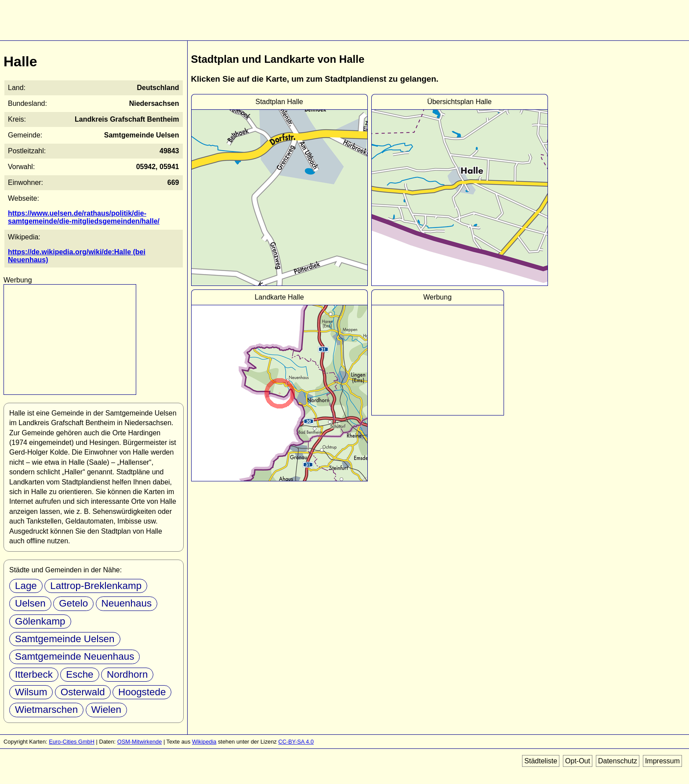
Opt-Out (578, 761)
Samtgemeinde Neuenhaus (74, 656)
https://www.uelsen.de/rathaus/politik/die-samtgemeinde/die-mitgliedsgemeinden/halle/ (84, 217)
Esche (80, 674)
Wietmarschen (46, 710)
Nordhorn (127, 674)
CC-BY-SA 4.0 (296, 742)
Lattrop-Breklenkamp (96, 586)
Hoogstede (142, 692)
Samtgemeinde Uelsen (65, 639)
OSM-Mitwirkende (140, 742)
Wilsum (31, 692)
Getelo (73, 603)
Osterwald (83, 692)
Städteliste (541, 761)
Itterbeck (34, 674)
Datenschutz (618, 761)
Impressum (662, 761)
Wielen (106, 710)
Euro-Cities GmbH (72, 742)
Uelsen (30, 603)
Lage (26, 586)
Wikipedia (204, 742)
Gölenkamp (40, 621)
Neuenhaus (127, 603)
